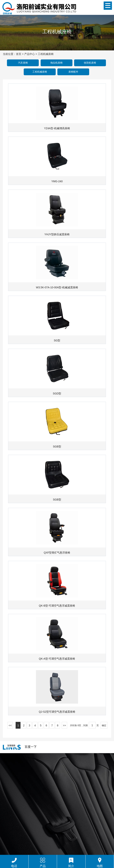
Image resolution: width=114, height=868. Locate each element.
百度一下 (31, 747)
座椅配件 (73, 72)
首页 (19, 54)
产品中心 (30, 54)
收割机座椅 (90, 63)
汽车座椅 (23, 63)
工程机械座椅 (46, 54)
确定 (104, 725)
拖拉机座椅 (57, 63)
